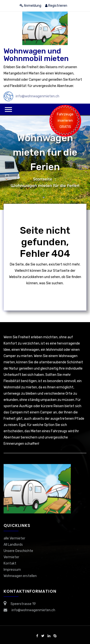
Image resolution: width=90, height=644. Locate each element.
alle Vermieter (14, 538)
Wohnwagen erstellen (20, 576)
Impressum (12, 570)
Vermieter (11, 557)
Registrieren (56, 6)
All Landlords (13, 545)
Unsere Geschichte (18, 551)
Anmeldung (30, 6)
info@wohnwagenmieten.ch (37, 96)
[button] (8, 110)
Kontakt (10, 563)
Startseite (43, 179)
